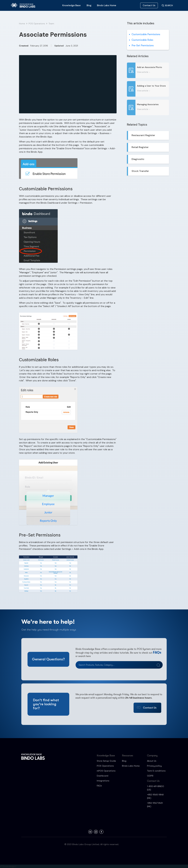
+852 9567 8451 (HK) (155, 805)
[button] (71, 5)
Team (51, 24)
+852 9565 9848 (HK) (155, 796)
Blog (124, 761)
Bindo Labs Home (131, 766)
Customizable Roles (142, 40)
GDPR (150, 776)
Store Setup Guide (106, 761)
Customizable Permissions (146, 34)
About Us (152, 761)
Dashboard (103, 776)
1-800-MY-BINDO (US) (156, 788)
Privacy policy (154, 766)
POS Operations (37, 24)
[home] (24, 5)
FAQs (157, 652)
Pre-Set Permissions (143, 46)
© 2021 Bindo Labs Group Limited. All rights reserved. (92, 844)
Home (22, 24)
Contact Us (149, 5)
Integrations (103, 781)
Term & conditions (156, 771)
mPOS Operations (106, 771)
